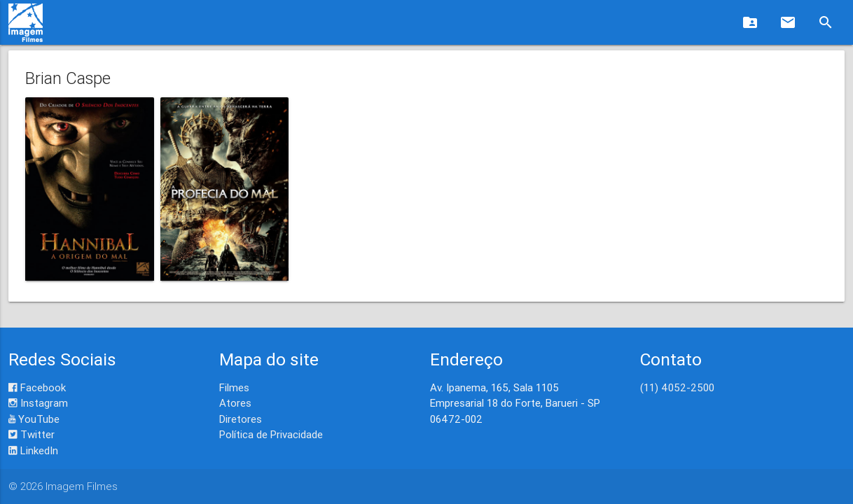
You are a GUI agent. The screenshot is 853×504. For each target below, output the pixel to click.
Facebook (37, 387)
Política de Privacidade (271, 434)
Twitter (32, 434)
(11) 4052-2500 (677, 387)
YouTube (34, 419)
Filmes (234, 387)
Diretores (241, 419)
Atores (235, 403)
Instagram (38, 403)
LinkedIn (33, 450)
